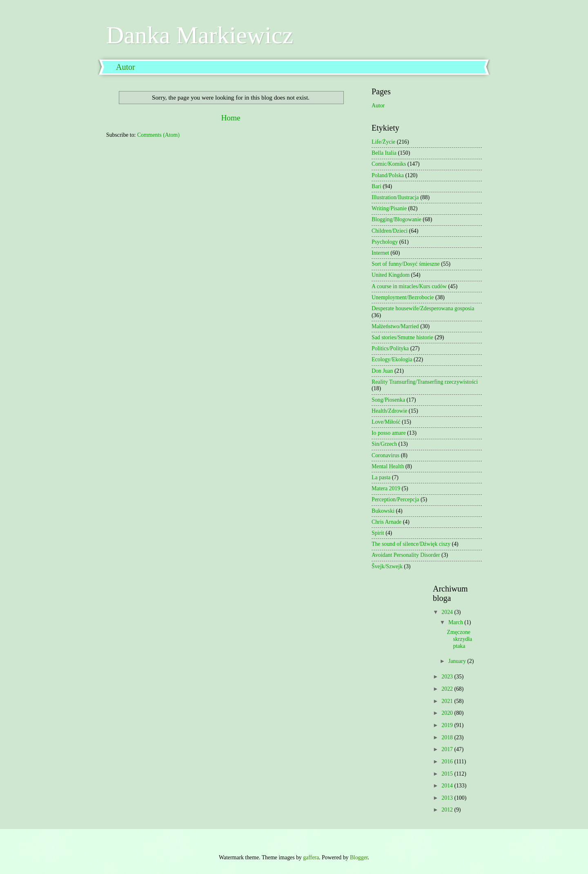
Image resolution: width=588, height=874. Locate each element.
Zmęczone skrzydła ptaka (459, 639)
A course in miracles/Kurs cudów (409, 286)
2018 (448, 737)
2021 (448, 701)
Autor (126, 67)
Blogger (359, 857)
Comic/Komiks (389, 164)
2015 (448, 774)
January (458, 661)
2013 (448, 798)
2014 (448, 786)
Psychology (385, 242)
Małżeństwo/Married (395, 326)
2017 (448, 749)
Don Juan (382, 371)
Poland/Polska (388, 175)
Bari (376, 186)
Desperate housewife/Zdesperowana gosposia (423, 308)
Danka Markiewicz (200, 35)
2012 (448, 810)
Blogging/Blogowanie (396, 219)
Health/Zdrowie (389, 411)
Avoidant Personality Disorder (406, 555)
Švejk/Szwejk (387, 566)
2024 (448, 612)
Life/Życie (383, 142)
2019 (448, 725)
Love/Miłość (386, 422)
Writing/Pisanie (389, 208)
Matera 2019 (386, 488)
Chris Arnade (386, 522)
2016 (448, 762)
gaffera (311, 857)
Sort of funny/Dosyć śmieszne (406, 264)
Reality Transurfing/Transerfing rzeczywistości (425, 382)
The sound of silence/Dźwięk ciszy (411, 544)
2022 (448, 689)
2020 (448, 713)
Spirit (378, 533)
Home (231, 118)
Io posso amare (389, 433)
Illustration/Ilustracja (395, 197)
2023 (448, 677)
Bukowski (383, 511)
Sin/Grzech (384, 444)
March (456, 622)
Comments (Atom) (158, 135)
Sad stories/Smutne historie (402, 337)
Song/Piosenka (388, 400)
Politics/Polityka (390, 348)
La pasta (381, 477)
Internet (380, 253)
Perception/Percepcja (395, 499)
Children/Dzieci (390, 231)
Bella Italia (384, 153)
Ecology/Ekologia (392, 359)
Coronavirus (385, 455)
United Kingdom (391, 275)
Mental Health (388, 466)
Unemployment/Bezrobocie (403, 297)
